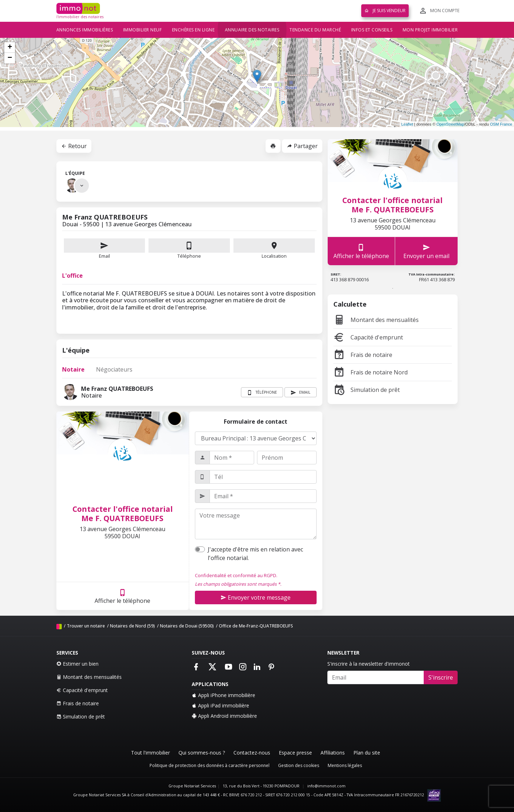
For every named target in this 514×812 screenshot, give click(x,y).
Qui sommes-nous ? (202, 753)
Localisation (274, 249)
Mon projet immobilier (430, 30)
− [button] (10, 58)
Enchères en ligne (193, 30)
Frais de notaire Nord (371, 372)
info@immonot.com (326, 786)
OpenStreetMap (450, 124)
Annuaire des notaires (252, 30)
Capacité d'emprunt (368, 337)
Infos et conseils (372, 30)
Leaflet (407, 124)
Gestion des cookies (299, 765)
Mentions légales (345, 765)
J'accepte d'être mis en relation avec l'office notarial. (255, 554)
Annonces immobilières (85, 30)
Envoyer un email (426, 251)
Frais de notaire (363, 355)
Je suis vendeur (385, 11)
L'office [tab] (72, 276)
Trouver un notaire (86, 626)
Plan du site (367, 753)
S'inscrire (441, 677)
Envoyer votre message (256, 597)
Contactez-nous (252, 753)
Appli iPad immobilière (220, 705)
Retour (74, 146)
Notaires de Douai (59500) (187, 626)
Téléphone (189, 256)
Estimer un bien (77, 664)
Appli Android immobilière (224, 716)
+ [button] (10, 47)
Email (105, 249)
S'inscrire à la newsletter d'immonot (369, 664)
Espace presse (295, 753)
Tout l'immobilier (150, 753)
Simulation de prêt (367, 390)
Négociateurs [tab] (114, 369)
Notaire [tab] (73, 369)
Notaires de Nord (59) (132, 626)
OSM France (501, 124)
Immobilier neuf (143, 30)
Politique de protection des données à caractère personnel (210, 765)
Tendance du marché (315, 30)
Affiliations (333, 753)
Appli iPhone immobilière (223, 695)
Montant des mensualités (376, 320)
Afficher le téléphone (122, 596)
